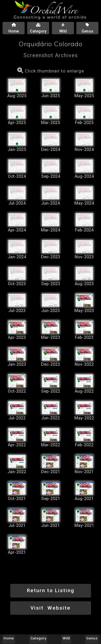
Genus (92, 638)
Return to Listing (51, 590)
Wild (66, 638)
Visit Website (50, 608)
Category (38, 638)
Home (9, 638)
